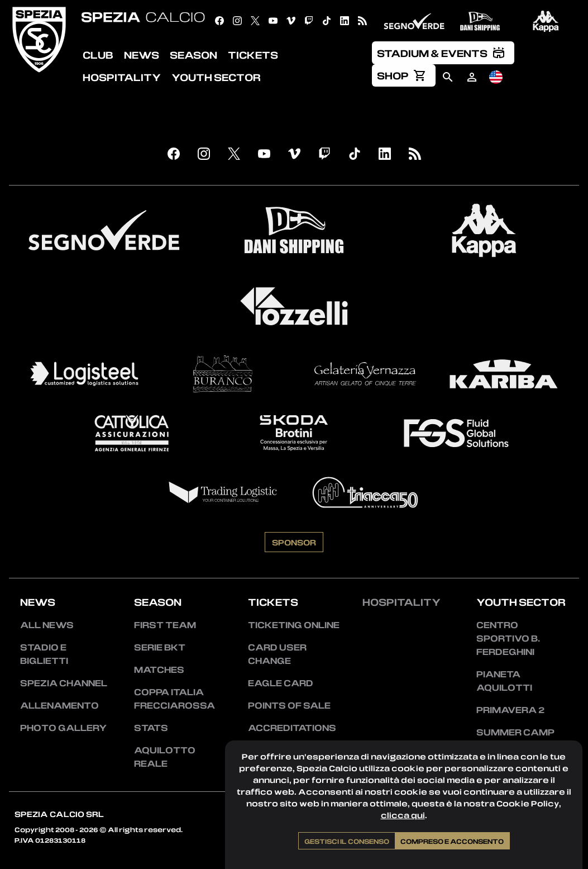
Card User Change (277, 654)
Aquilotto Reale (165, 757)
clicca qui (403, 815)
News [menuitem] (142, 55)
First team (165, 625)
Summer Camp (515, 732)
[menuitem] (443, 53)
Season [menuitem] (193, 55)
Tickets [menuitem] (253, 55)
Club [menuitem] (98, 55)
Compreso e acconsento (452, 841)
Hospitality (401, 602)
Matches (159, 669)
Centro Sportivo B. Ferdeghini (508, 638)
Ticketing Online (294, 625)
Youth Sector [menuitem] (216, 77)
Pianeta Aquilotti (504, 681)
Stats (151, 728)
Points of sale (289, 705)
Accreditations (292, 728)
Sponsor (294, 542)
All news (47, 625)
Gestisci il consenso (347, 841)
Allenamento (59, 705)
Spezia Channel (64, 683)
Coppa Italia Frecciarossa (175, 699)
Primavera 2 (510, 710)
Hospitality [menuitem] (122, 77)
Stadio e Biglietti (44, 654)
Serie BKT (160, 647)
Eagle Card (281, 683)
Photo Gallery (63, 728)
